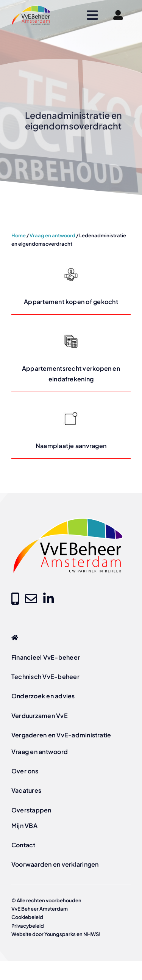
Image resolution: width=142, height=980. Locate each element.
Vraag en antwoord (52, 235)
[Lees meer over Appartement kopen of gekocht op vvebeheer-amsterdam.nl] (71, 285)
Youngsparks (60, 934)
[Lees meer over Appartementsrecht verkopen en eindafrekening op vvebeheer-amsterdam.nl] (71, 357)
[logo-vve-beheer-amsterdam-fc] (31, 8)
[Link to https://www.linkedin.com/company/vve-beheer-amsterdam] (48, 599)
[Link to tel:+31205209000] (15, 599)
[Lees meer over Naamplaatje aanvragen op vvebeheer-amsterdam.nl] (71, 429)
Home (19, 235)
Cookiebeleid (27, 917)
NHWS (91, 934)
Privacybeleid (28, 926)
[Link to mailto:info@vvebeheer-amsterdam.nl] (31, 599)
